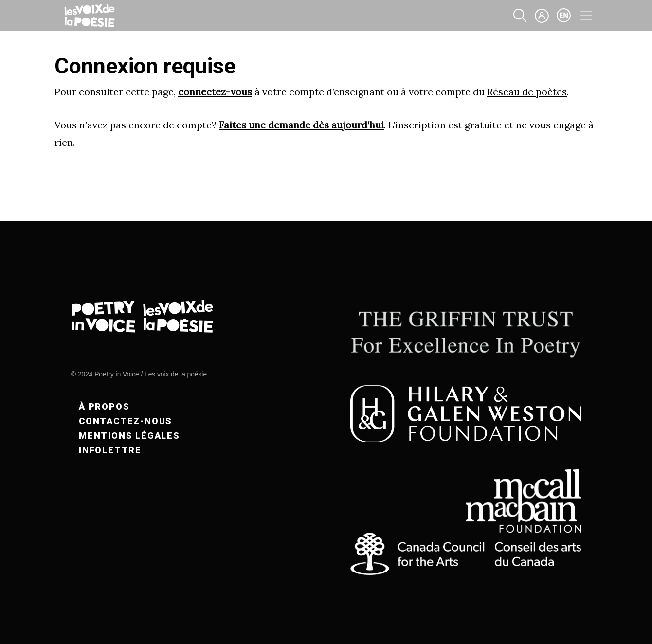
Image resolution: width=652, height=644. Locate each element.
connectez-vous (215, 92)
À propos (104, 406)
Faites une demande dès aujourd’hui (301, 125)
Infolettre (110, 450)
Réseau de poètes (527, 92)
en (564, 16)
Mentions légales (129, 436)
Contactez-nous (126, 421)
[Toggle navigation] (586, 16)
